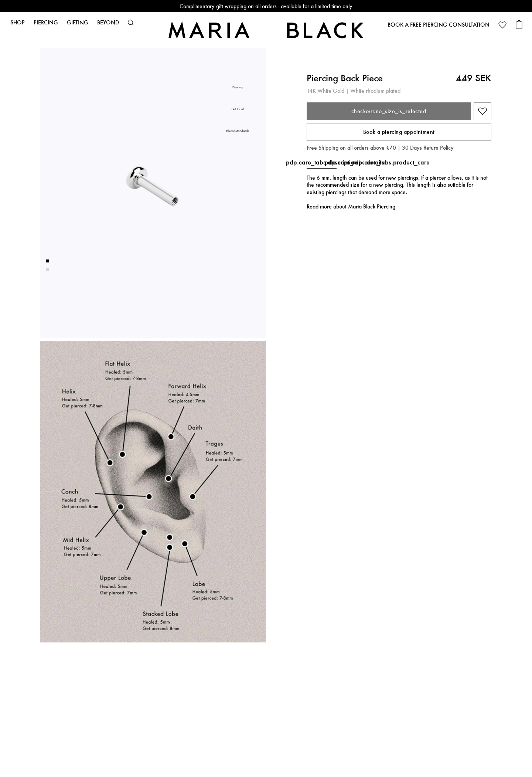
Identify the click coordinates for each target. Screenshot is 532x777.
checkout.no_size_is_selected (389, 111)
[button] (131, 23)
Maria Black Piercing (372, 206)
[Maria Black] (266, 30)
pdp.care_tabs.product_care (391, 162)
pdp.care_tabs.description (322, 162)
